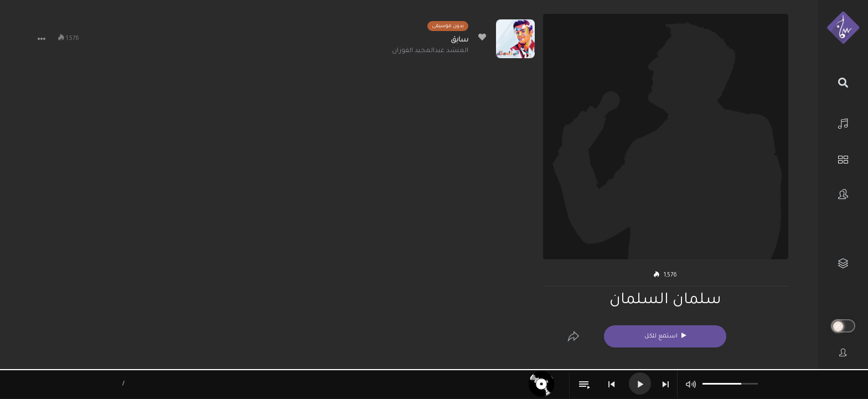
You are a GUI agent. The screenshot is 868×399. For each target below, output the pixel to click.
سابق (459, 40)
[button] (42, 39)
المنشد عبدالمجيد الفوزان (430, 51)
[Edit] (573, 336)
